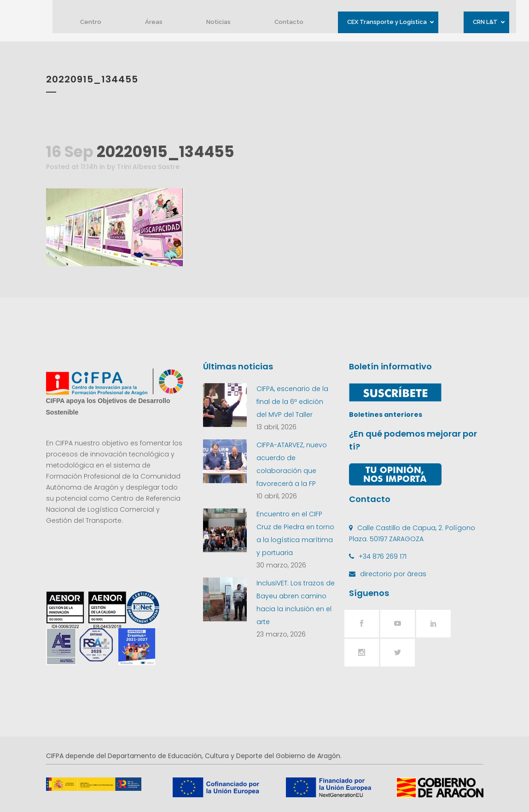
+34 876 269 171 (383, 556)
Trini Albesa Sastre (148, 167)
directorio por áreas (393, 574)
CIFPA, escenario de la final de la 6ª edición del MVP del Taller (292, 402)
